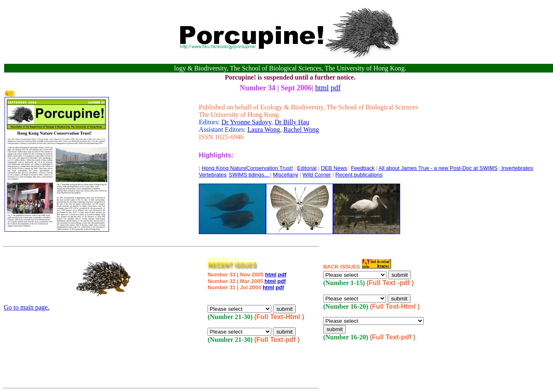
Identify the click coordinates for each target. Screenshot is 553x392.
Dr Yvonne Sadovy (246, 122)
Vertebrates (213, 175)
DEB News (334, 168)
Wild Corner (317, 175)
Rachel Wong (301, 129)
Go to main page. (27, 307)
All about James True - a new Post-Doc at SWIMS (438, 168)
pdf (336, 88)
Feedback (363, 168)
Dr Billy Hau (292, 122)
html (322, 88)
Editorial (307, 168)
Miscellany (286, 175)
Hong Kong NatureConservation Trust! (247, 168)
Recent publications (359, 175)
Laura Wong (264, 129)
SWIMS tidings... (249, 175)
